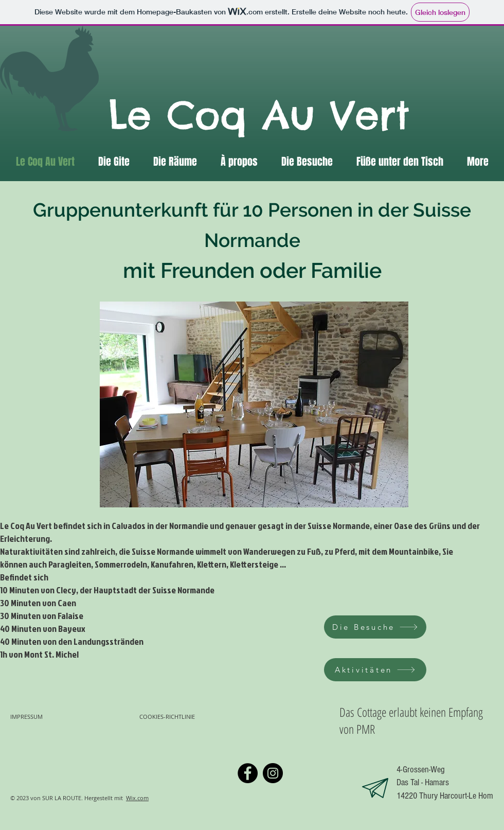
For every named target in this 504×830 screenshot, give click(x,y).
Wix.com (137, 798)
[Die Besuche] (375, 627)
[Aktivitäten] (375, 670)
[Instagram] (273, 773)
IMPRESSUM (26, 717)
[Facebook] (248, 773)
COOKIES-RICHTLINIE (168, 717)
